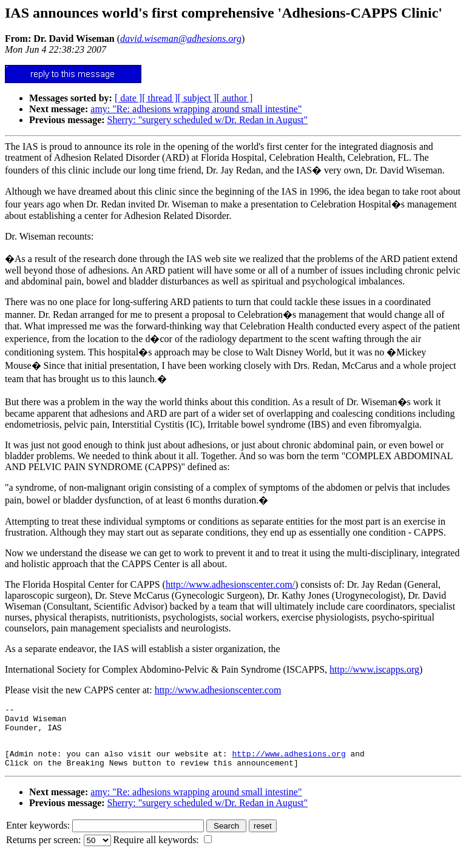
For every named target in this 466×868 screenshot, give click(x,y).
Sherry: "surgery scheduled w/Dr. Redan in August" (208, 120)
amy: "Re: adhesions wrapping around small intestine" (196, 109)
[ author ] (235, 98)
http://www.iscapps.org (374, 669)
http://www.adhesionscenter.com (218, 690)
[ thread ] (160, 98)
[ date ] (128, 98)
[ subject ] (197, 98)
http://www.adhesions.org (289, 762)
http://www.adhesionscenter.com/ (230, 584)
